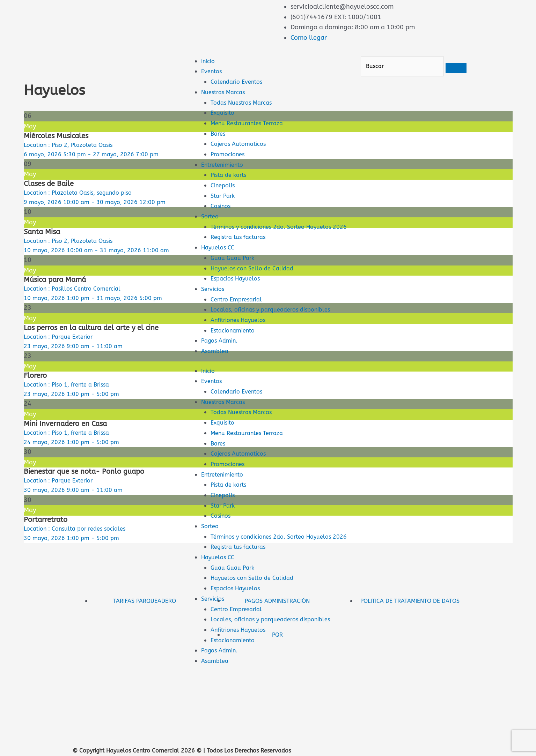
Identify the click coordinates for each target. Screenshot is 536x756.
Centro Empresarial (239, 309)
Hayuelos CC (219, 258)
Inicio (209, 61)
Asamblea (216, 361)
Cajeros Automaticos (241, 144)
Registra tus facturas (241, 247)
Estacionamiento (236, 340)
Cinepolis (224, 185)
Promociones (229, 154)
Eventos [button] (213, 391)
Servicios (214, 299)
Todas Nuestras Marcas (244, 103)
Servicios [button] (214, 619)
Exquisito (224, 113)
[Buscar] (402, 66)
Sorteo (211, 216)
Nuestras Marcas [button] (225, 412)
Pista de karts (230, 175)
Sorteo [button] (211, 537)
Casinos (222, 206)
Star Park (224, 196)
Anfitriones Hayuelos (241, 330)
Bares (219, 134)
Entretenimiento (225, 165)
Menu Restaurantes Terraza (251, 123)
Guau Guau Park (234, 268)
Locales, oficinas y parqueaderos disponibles (277, 320)
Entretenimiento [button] (225, 485)
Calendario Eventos (239, 82)
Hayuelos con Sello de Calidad (256, 278)
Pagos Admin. (221, 351)
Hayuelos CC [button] (219, 578)
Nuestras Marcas (225, 92)
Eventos (213, 71)
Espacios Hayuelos (238, 289)
